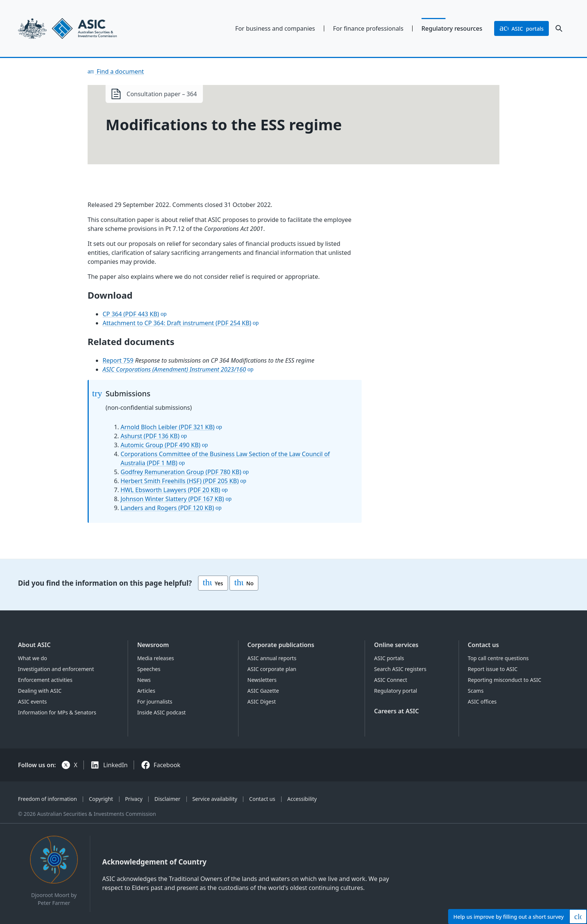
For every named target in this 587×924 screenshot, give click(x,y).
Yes (213, 583)
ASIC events (32, 702)
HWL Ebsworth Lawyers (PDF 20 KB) (170, 490)
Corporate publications (281, 645)
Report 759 (118, 360)
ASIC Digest (262, 702)
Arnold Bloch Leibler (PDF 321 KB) (168, 427)
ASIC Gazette (263, 691)
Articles (146, 691)
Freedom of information (47, 799)
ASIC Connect (390, 680)
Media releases (155, 658)
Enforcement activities (45, 680)
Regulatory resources (452, 28)
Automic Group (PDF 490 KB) (160, 445)
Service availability (215, 799)
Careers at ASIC (396, 711)
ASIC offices (482, 702)
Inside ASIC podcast (161, 712)
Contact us (483, 645)
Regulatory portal (396, 691)
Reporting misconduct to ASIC (505, 680)
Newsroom (153, 645)
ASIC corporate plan (272, 669)
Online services (396, 645)
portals (521, 28)
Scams (476, 691)
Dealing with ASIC (40, 691)
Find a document (119, 71)
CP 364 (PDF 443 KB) (131, 314)
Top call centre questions (498, 658)
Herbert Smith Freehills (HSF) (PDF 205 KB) (180, 481)
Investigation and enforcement (56, 669)
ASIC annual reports (272, 658)
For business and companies (275, 28)
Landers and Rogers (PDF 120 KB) (167, 508)
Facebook (167, 765)
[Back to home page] (81, 28)
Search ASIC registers (400, 669)
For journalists (155, 702)
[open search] (559, 28)
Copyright (101, 799)
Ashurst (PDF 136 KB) (150, 436)
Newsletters (262, 680)
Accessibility (302, 799)
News (144, 680)
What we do (33, 658)
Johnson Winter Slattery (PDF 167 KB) (172, 499)
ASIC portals (389, 658)
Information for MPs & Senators (57, 712)
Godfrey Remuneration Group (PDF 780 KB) (181, 472)
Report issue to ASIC (493, 669)
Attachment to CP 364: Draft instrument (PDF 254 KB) (177, 323)
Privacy (134, 799)
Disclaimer (168, 799)
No (244, 583)
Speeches (149, 669)
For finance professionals (368, 28)
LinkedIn (115, 765)
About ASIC (34, 645)
